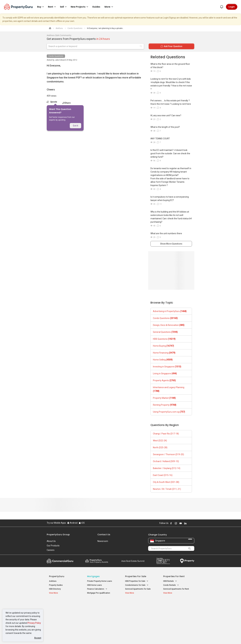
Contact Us (104, 535)
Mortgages (93, 576)
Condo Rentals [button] (171, 585)
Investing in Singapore (167, 367)
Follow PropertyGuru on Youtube (181, 523)
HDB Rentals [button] (170, 581)
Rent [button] (52, 7)
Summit (133, 561)
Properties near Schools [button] (137, 615)
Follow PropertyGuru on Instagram (176, 523)
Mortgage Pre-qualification (99, 593)
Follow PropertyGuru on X (190, 523)
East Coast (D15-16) (163, 475)
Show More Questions (171, 244)
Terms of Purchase (118, 637)
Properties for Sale (136, 576)
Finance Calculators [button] (97, 589)
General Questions (165, 332)
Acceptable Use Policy (57, 637)
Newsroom (103, 541)
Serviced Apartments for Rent (176, 589)
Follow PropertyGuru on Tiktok (193, 523)
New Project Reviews (58, 616)
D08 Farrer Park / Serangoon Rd (177, 619)
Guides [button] (96, 7)
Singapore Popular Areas (177, 603)
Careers (51, 550)
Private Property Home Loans (100, 581)
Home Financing (164, 353)
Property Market (164, 398)
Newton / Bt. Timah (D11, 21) (167, 489)
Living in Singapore (165, 374)
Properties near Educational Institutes (137, 605)
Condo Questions (56, 56)
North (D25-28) (160, 447)
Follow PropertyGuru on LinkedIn (185, 523)
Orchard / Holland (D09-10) (166, 461)
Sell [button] (64, 7)
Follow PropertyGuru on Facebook (171, 523)
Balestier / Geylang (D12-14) (167, 468)
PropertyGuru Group (58, 535)
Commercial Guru (60, 561)
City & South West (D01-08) (166, 482)
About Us (51, 541)
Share (66, 103)
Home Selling (163, 360)
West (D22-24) (160, 441)
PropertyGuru (57, 576)
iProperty (187, 561)
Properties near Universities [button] (139, 611)
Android (72, 523)
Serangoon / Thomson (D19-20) (168, 454)
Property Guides (56, 585)
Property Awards (97, 561)
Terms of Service (80, 637)
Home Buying (163, 346)
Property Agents (164, 380)
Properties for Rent (174, 576)
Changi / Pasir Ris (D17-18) (166, 434)
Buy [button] (41, 7)
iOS (82, 523)
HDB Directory (55, 589)
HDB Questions (164, 339)
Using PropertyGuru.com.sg (169, 412)
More (109, 7)
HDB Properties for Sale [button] (137, 581)
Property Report (163, 561)
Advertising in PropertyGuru (170, 311)
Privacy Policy (34, 623)
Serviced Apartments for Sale (138, 589)
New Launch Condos (58, 608)
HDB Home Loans (95, 585)
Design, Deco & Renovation (169, 325)
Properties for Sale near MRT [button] (101, 611)
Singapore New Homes (62, 603)
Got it (75, 126)
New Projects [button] (80, 7)
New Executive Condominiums (62, 612)
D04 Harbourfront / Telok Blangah (177, 608)
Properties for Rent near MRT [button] (101, 615)
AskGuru (53, 581)
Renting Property (165, 405)
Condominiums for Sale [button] (137, 585)
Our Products (53, 546)
